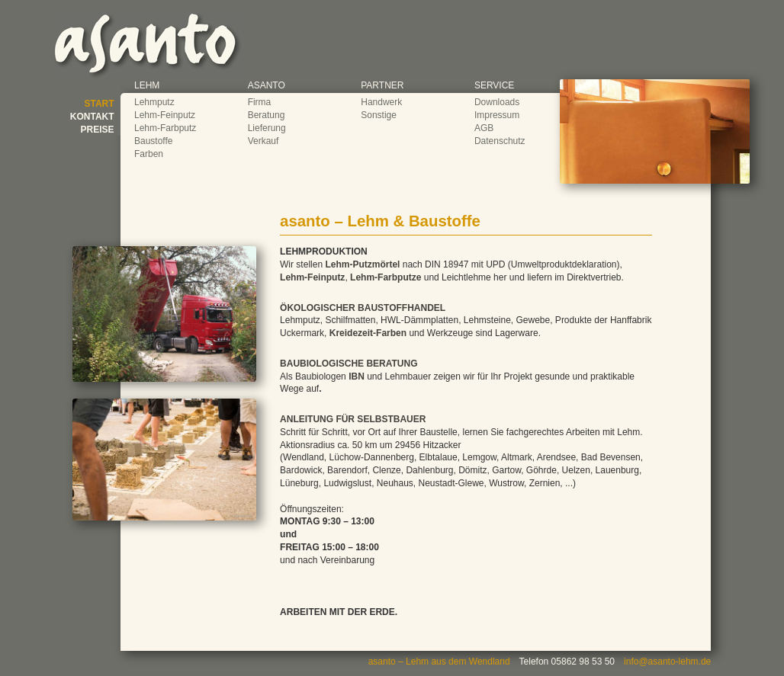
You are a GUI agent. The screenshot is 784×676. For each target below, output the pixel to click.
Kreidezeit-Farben (368, 333)
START (100, 104)
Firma (260, 102)
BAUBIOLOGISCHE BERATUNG (349, 364)
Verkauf (263, 141)
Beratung (267, 115)
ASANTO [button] (267, 85)
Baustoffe (153, 141)
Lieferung (267, 128)
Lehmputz (154, 102)
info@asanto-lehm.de (667, 662)
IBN (357, 376)
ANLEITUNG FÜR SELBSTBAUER (353, 419)
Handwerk (381, 102)
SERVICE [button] (494, 85)
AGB (484, 128)
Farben (149, 154)
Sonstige (379, 115)
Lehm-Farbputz (165, 128)
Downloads (497, 102)
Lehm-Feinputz (165, 115)
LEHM (147, 85)
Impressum (497, 115)
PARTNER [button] (382, 85)
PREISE (98, 130)
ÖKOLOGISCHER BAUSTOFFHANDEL (363, 308)
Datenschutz (500, 141)
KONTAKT (92, 117)
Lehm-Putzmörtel (362, 264)
